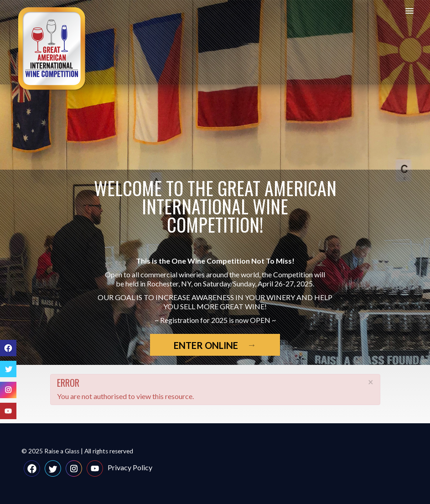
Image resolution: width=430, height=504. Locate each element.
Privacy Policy (130, 467)
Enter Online (206, 345)
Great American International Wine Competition (52, 49)
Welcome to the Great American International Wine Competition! (215, 206)
